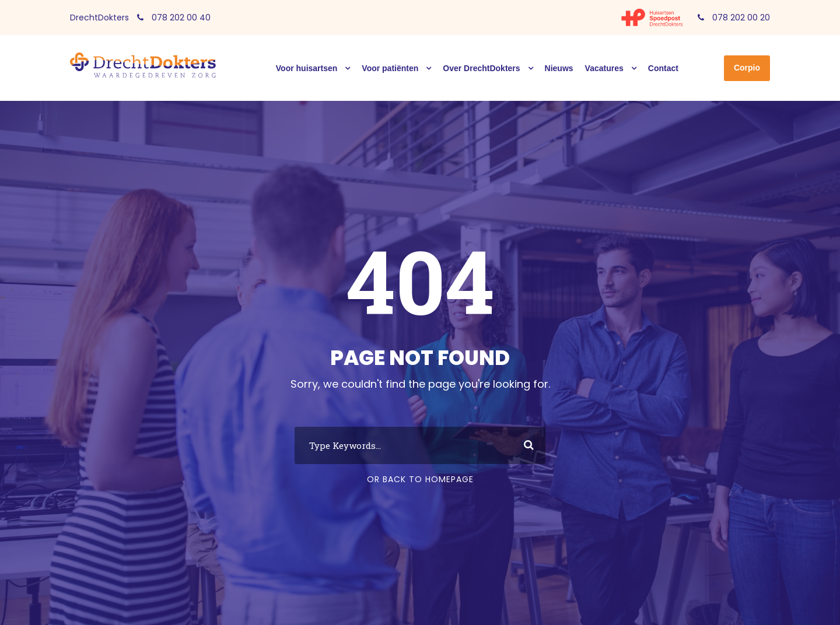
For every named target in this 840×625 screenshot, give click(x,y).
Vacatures (604, 68)
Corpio (747, 68)
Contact (663, 68)
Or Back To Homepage (420, 479)
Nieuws (559, 68)
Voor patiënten (390, 68)
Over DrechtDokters (481, 68)
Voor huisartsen (307, 68)
